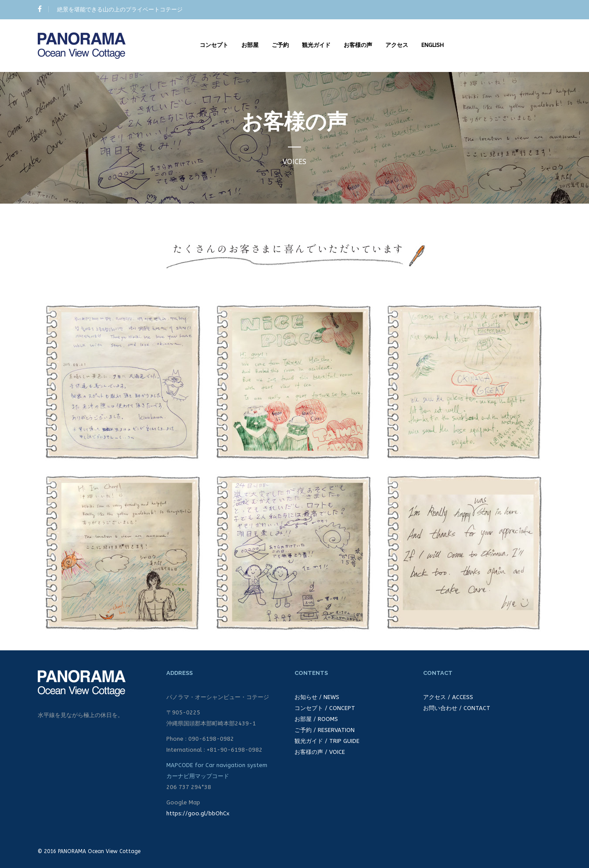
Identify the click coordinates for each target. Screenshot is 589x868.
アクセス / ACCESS (448, 697)
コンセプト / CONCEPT (325, 708)
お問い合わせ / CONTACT (457, 708)
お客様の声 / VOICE (320, 752)
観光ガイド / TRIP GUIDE (327, 741)
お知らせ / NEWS (317, 697)
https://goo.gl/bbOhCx (198, 813)
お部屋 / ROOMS (316, 719)
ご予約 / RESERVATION (325, 730)
